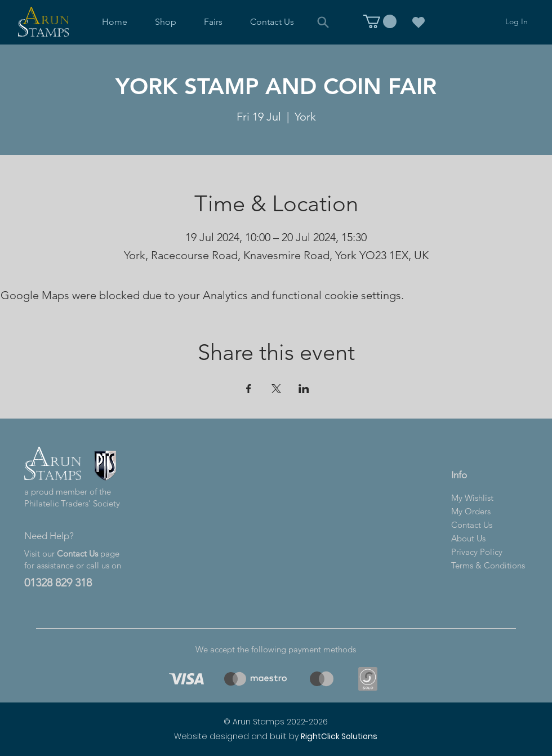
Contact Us (77, 553)
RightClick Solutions (339, 736)
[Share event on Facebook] (249, 389)
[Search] (323, 22)
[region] (184, 679)
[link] (380, 21)
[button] (166, 22)
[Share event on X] (276, 389)
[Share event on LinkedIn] (304, 389)
